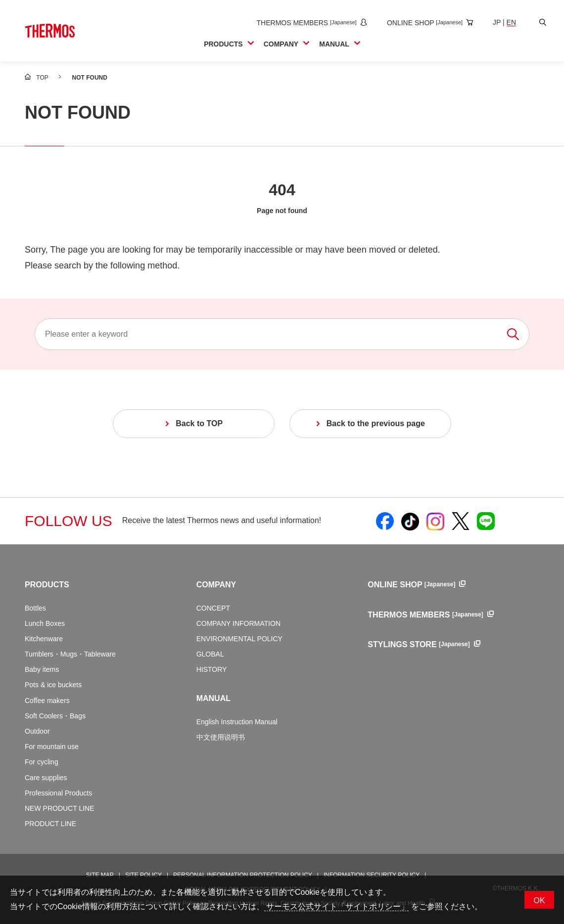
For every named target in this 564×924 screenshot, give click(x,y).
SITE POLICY (143, 875)
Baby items (42, 669)
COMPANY (216, 585)
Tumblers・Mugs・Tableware (70, 654)
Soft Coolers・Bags (55, 716)
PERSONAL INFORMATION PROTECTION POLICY (243, 875)
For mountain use (52, 747)
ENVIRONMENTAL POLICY (239, 639)
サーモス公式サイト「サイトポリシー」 (336, 906)
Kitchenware (44, 639)
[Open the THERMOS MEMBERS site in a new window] (309, 23)
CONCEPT (213, 608)
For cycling (42, 762)
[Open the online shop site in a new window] (428, 23)
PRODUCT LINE (50, 824)
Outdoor (37, 731)
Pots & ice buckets (53, 685)
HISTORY (212, 669)
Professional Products (58, 793)
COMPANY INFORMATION (238, 623)
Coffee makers (47, 701)
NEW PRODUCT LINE (60, 808)
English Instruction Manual (237, 722)
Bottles (35, 608)
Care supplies (46, 778)
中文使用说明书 (221, 737)
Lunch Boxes (45, 623)
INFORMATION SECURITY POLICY (372, 875)
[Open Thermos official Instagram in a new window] (435, 521)
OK (539, 901)
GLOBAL (210, 654)
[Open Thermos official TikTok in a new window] (410, 521)
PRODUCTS (47, 585)
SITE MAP (100, 875)
